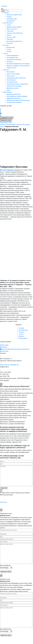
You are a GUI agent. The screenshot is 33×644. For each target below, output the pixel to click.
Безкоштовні (11, 47)
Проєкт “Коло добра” (13, 74)
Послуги (6, 45)
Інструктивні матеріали (14, 102)
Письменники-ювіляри (14, 60)
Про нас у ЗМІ (11, 37)
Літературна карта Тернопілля (16, 78)
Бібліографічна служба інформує (17, 96)
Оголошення (11, 21)
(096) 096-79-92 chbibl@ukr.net (9, 365)
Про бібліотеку (8, 23)
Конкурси (10, 62)
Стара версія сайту (6, 122)
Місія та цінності (12, 29)
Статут (9, 25)
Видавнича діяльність (14, 98)
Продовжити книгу (7, 118)
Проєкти (6, 70)
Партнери (10, 39)
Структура (10, 31)
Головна (6, 13)
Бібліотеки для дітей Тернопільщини (18, 100)
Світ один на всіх (12, 82)
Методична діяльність (14, 94)
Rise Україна (11, 72)
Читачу (6, 53)
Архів (8, 90)
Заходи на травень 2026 (14, 15)
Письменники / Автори (14, 124)
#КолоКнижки (11, 80)
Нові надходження (13, 56)
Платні (9, 49)
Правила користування (14, 27)
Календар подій (12, 19)
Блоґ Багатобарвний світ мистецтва (18, 64)
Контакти (10, 43)
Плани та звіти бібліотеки (15, 33)
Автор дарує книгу (13, 58)
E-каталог (4, 6)
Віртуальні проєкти (13, 88)
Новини (9, 17)
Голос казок (11, 76)
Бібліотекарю (8, 92)
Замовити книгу (6, 120)
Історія (9, 35)
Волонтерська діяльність (15, 41)
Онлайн (9, 51)
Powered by (16, 502)
